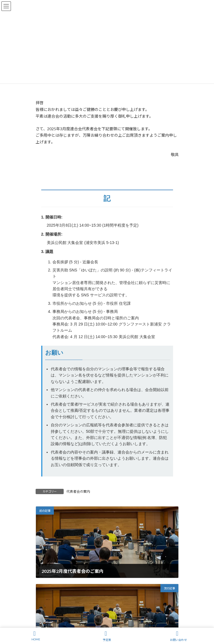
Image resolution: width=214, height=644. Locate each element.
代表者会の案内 (78, 491)
